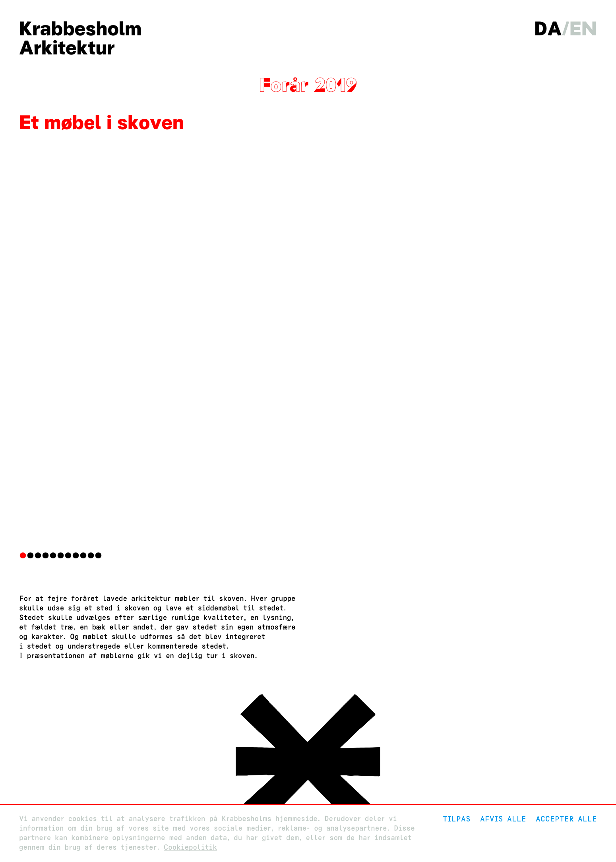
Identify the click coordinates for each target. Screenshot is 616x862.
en (583, 29)
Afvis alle (503, 819)
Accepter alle (566, 819)
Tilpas (457, 819)
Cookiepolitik (190, 847)
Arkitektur (67, 48)
